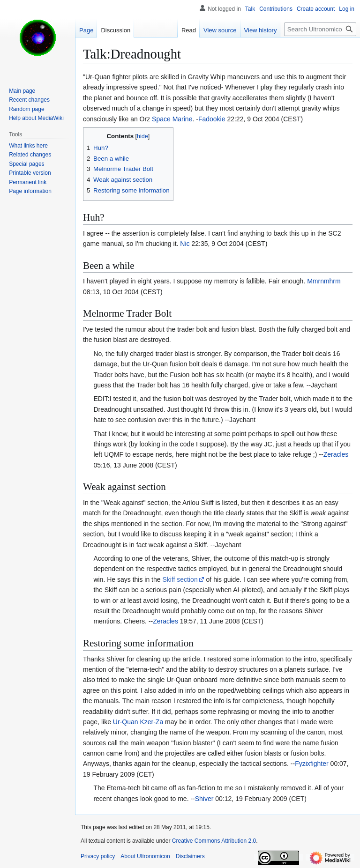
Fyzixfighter (312, 764)
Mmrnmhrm (324, 281)
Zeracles (336, 454)
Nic (185, 244)
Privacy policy (98, 856)
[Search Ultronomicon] (320, 29)
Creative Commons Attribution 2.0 (214, 841)
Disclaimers (190, 856)
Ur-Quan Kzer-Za (138, 722)
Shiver (204, 799)
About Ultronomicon (145, 856)
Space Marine (172, 119)
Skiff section (180, 579)
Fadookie (212, 119)
